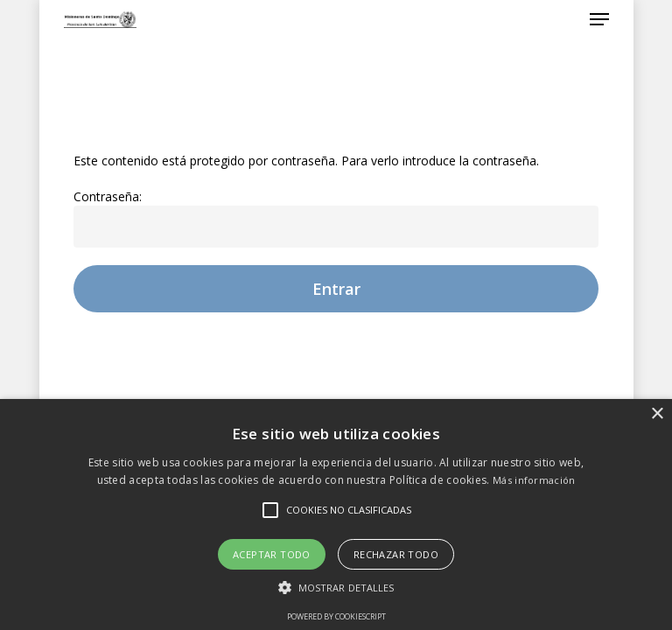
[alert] (336, 514)
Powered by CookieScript (336, 616)
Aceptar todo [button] (272, 554)
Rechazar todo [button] (396, 554)
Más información (534, 480)
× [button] (657, 414)
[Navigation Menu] (599, 19)
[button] (336, 588)
